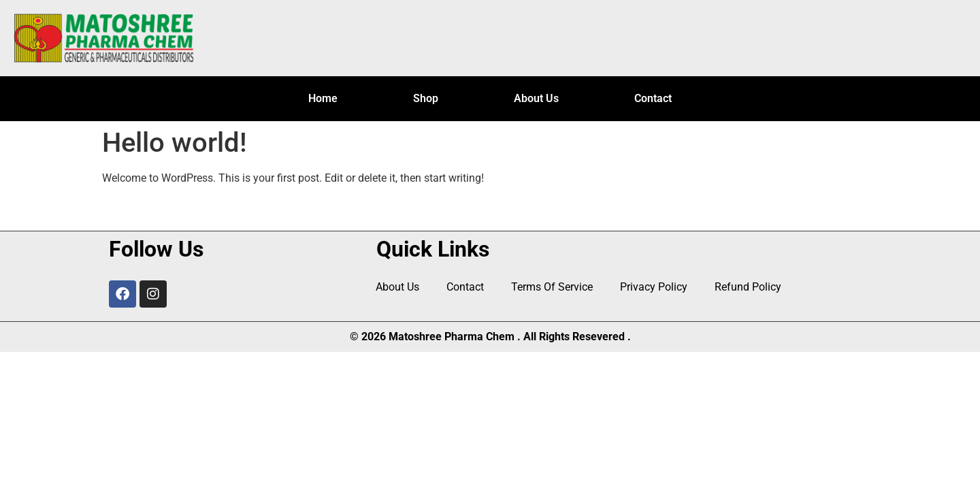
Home (323, 98)
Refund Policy (748, 287)
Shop (426, 98)
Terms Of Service (552, 287)
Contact (653, 98)
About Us (536, 98)
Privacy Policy (654, 287)
